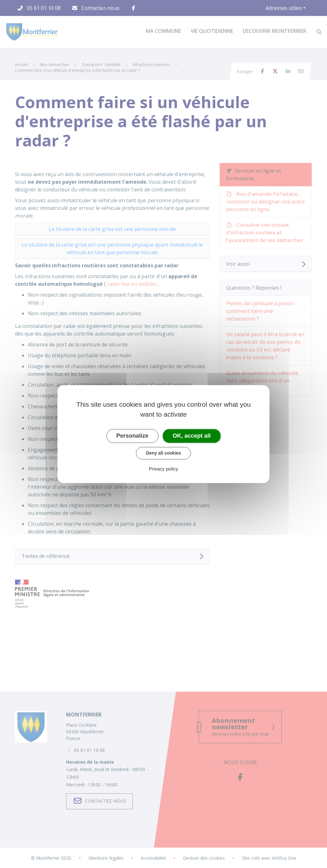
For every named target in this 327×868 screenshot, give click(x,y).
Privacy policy (163, 469)
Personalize (132, 436)
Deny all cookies (163, 453)
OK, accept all (192, 436)
